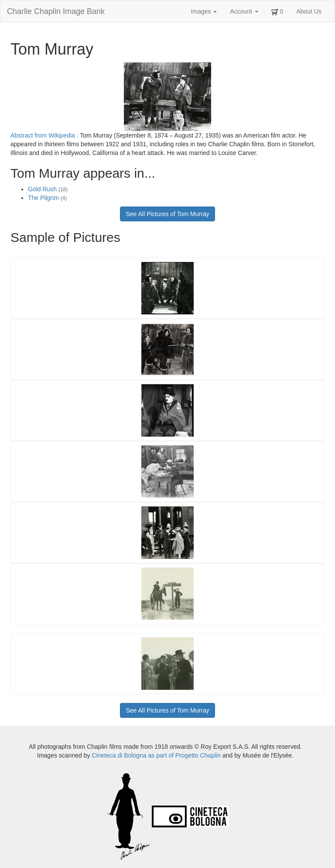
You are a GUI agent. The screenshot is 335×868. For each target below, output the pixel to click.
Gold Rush (48, 189)
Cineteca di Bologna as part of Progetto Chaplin (156, 755)
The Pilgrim (47, 198)
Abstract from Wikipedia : (45, 135)
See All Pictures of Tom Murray (167, 214)
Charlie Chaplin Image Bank (56, 11)
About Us (309, 11)
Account (244, 11)
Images (204, 11)
